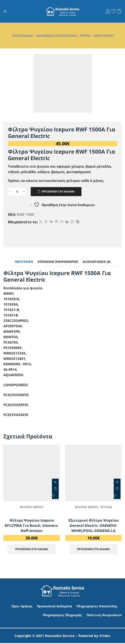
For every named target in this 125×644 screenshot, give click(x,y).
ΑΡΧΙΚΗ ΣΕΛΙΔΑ (22, 35)
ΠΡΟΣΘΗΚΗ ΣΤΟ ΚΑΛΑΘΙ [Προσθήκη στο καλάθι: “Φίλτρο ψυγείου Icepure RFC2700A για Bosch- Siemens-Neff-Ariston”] (55, 489)
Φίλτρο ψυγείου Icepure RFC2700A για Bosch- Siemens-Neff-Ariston (32, 526)
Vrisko (105, 637)
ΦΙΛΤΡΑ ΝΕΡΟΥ (103, 35)
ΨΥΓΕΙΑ (85, 35)
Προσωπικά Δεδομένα (54, 607)
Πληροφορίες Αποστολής (97, 607)
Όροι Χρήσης (22, 607)
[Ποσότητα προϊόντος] (17, 192)
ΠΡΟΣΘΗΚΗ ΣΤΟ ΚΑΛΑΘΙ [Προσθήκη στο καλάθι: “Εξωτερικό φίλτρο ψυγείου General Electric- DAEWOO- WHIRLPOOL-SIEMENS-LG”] (117, 489)
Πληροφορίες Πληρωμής (62, 616)
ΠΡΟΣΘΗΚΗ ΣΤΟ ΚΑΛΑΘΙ (58, 192)
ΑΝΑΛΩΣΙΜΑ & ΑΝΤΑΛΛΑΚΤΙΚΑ (56, 35)
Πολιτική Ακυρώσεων (104, 616)
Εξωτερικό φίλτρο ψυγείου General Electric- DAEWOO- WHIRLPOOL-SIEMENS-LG (94, 526)
